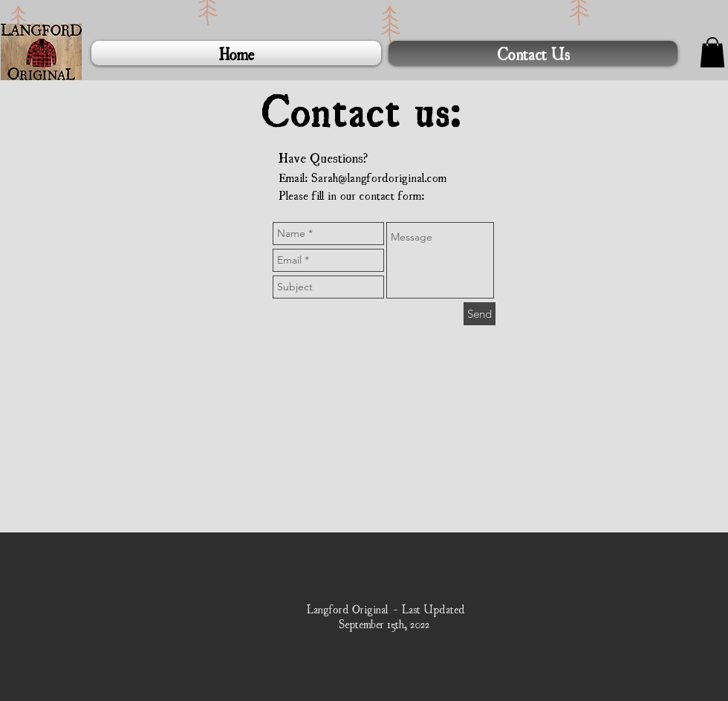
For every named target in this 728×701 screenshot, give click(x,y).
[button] (712, 52)
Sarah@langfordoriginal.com (379, 177)
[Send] (480, 314)
